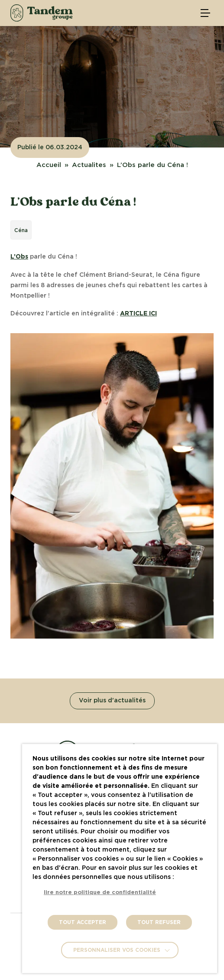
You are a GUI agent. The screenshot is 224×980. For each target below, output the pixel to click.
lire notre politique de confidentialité (100, 893)
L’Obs (19, 257)
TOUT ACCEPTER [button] (83, 922)
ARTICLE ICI (138, 314)
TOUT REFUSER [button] (159, 922)
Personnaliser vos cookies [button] (117, 950)
